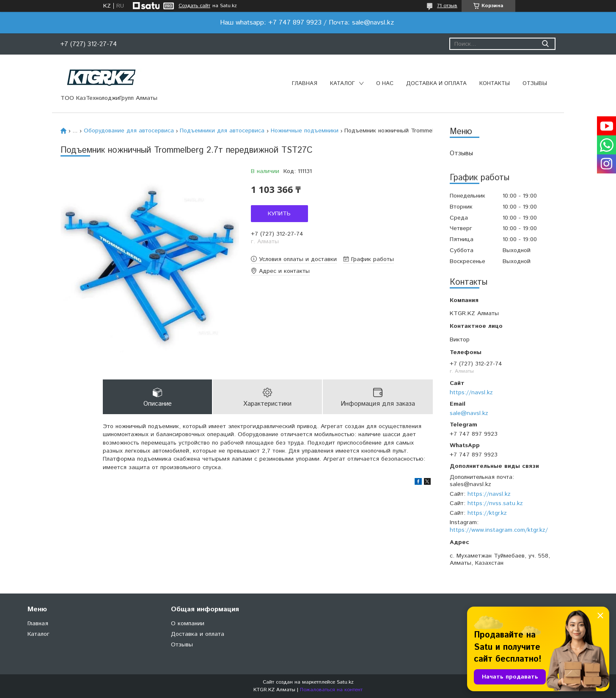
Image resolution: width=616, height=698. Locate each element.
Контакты (495, 84)
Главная (305, 84)
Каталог (342, 84)
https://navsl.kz (471, 393)
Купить (279, 214)
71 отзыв (447, 6)
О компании (188, 624)
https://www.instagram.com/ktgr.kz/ (499, 530)
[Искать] (545, 44)
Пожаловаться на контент (331, 690)
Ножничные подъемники (305, 131)
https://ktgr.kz (487, 513)
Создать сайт (194, 6)
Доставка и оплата (436, 84)
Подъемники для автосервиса (222, 131)
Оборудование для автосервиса (129, 131)
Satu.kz (345, 682)
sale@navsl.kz (469, 413)
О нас (385, 84)
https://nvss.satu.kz (495, 503)
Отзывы (535, 84)
